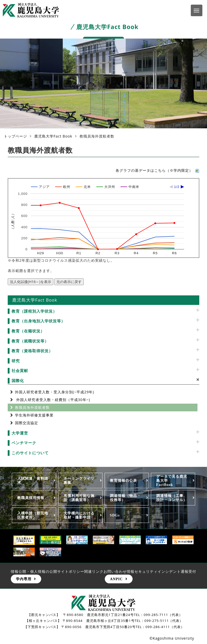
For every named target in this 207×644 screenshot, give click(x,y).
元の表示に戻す (69, 282)
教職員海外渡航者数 (32, 407)
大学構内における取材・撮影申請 (79, 515)
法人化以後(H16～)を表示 (31, 282)
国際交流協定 (27, 423)
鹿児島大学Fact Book (53, 136)
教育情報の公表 (123, 480)
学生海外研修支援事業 (34, 415)
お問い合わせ (115, 571)
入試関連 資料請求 (33, 480)
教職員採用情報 (31, 498)
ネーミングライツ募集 (79, 480)
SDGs (115, 515)
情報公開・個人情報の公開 (34, 571)
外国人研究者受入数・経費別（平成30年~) (53, 400)
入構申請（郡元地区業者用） (33, 515)
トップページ (15, 136)
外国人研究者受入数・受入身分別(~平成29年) (54, 392)
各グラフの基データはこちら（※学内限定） (157, 170)
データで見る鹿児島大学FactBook (172, 480)
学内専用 (24, 579)
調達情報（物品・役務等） (125, 498)
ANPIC (116, 579)
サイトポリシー (71, 571)
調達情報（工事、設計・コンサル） (172, 498)
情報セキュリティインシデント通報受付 (161, 571)
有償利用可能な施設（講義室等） (79, 498)
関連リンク (94, 571)
